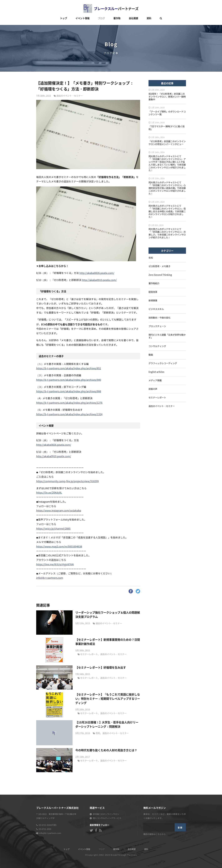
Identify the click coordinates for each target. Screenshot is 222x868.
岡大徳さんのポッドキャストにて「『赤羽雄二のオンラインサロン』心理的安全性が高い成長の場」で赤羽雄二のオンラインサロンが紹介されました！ (167, 188)
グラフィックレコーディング (163, 363)
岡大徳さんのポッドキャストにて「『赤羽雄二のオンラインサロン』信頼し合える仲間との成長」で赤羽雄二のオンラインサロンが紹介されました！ (167, 212)
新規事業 (153, 301)
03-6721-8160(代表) (48, 825)
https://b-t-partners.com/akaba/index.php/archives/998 (69, 392)
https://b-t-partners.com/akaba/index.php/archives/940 (69, 380)
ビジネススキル (156, 309)
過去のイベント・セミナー (70, 96)
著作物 (117, 18)
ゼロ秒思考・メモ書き (159, 266)
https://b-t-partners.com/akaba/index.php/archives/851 (69, 369)
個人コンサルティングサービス (107, 818)
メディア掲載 (155, 381)
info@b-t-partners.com (50, 578)
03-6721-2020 (45, 829)
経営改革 (153, 292)
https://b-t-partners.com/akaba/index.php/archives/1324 (69, 414)
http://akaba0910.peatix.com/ (99, 280)
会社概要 (134, 18)
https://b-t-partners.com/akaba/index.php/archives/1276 (69, 403)
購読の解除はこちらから (155, 834)
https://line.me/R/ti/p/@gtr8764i (55, 565)
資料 (149, 18)
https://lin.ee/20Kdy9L (49, 493)
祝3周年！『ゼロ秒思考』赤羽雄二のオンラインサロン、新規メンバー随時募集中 (167, 97)
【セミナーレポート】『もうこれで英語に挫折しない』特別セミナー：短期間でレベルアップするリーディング (108, 699)
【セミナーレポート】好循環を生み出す (101, 667)
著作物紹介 (154, 284)
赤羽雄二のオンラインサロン (106, 814)
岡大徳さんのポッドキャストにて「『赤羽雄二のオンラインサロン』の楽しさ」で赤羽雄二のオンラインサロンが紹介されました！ (167, 233)
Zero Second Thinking (160, 275)
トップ (64, 18)
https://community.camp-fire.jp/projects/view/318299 (67, 481)
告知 (98, 733)
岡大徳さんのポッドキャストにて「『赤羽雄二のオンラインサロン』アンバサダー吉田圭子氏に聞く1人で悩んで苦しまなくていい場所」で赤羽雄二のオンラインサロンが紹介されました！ (167, 163)
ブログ (101, 18)
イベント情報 (83, 18)
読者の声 (153, 389)
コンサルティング (157, 346)
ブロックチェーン (157, 326)
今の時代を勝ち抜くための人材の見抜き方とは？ (106, 750)
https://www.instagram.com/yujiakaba (59, 511)
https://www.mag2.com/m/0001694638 (59, 547)
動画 (151, 355)
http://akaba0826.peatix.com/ (97, 273)
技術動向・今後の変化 (159, 318)
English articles (156, 372)
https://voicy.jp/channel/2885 (53, 529)
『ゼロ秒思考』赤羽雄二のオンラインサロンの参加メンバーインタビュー (167, 143)
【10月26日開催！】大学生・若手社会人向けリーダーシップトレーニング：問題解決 (107, 724)
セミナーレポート (89, 654)
